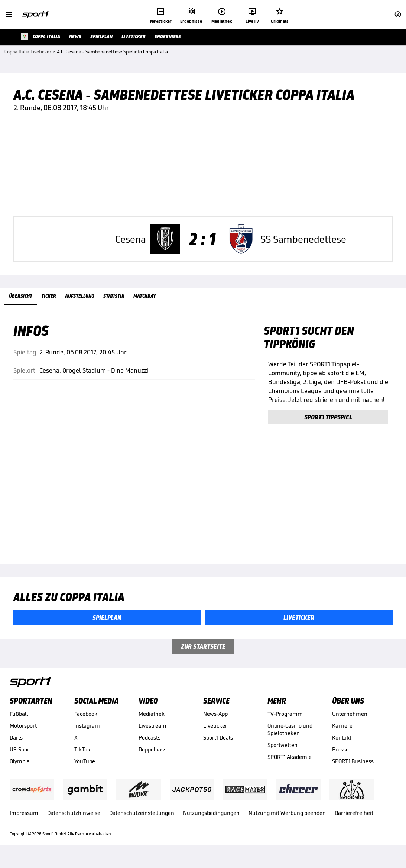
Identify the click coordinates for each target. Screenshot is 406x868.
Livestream (152, 735)
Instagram (87, 735)
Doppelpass (152, 759)
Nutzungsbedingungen (211, 823)
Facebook (86, 723)
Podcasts (150, 747)
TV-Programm (285, 723)
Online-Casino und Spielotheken (290, 739)
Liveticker (215, 735)
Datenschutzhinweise (74, 823)
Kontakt (342, 747)
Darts (16, 747)
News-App (215, 723)
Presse (340, 759)
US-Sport (20, 759)
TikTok (82, 759)
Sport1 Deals (218, 747)
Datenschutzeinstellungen (142, 823)
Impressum (24, 823)
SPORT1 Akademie (290, 767)
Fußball (19, 723)
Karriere (342, 735)
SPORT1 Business (353, 771)
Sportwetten (282, 755)
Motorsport (23, 735)
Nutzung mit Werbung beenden (287, 823)
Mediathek (152, 723)
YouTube (85, 771)
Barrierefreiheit (354, 823)
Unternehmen (350, 723)
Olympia (20, 771)
